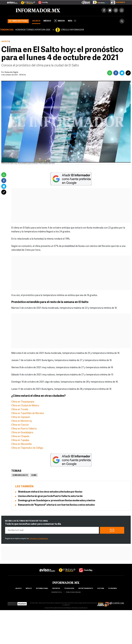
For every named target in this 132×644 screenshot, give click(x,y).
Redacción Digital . (12, 72)
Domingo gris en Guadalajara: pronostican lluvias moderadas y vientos (57, 501)
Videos (59, 21)
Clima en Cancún (20, 425)
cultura (101, 589)
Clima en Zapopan (21, 417)
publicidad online (73, 592)
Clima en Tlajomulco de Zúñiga (27, 448)
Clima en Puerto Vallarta (24, 429)
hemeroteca (57, 592)
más (72, 21)
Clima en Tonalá (20, 410)
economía (113, 589)
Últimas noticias (18, 21)
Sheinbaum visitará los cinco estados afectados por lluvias (50, 492)
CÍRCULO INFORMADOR (72, 30)
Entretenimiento (86, 589)
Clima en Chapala (20, 436)
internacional (42, 589)
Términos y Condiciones (39, 539)
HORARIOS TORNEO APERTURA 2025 (33, 30)
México (47, 21)
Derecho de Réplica (65, 608)
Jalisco (36, 21)
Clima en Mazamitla (21, 444)
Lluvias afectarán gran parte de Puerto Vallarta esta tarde (50, 496)
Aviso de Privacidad (51, 608)
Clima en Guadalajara (22, 433)
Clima (34, 475)
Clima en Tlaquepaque (23, 402)
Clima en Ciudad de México (25, 406)
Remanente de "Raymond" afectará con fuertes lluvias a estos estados (56, 505)
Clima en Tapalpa (20, 440)
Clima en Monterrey (22, 421)
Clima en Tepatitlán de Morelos (28, 413)
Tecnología (69, 589)
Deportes (56, 589)
